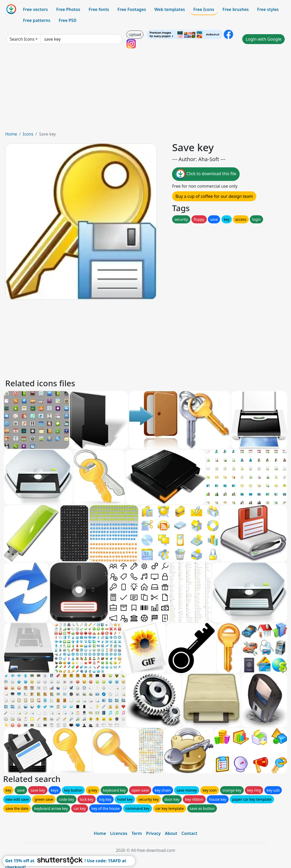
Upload (135, 35)
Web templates (170, 9)
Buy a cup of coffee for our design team (214, 196)
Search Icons (22, 39)
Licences (119, 833)
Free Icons (204, 9)
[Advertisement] (145, 92)
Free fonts (99, 9)
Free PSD (68, 20)
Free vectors (35, 9)
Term (137, 833)
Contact (189, 833)
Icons (28, 134)
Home (11, 134)
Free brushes (236, 9)
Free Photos (68, 9)
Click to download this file (206, 174)
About (171, 833)
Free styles (268, 9)
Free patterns (37, 20)
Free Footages (132, 9)
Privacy (153, 833)
